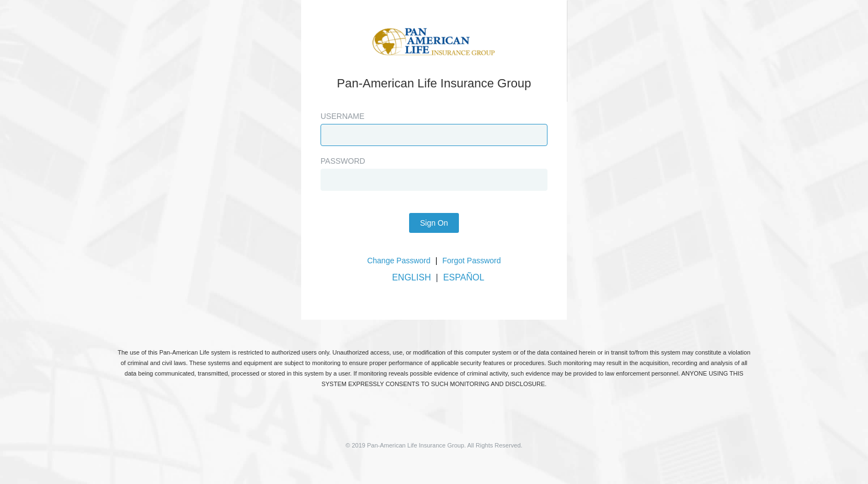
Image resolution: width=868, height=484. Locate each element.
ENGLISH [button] (411, 277)
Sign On (434, 223)
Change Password (399, 261)
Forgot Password (472, 261)
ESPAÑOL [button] (463, 277)
